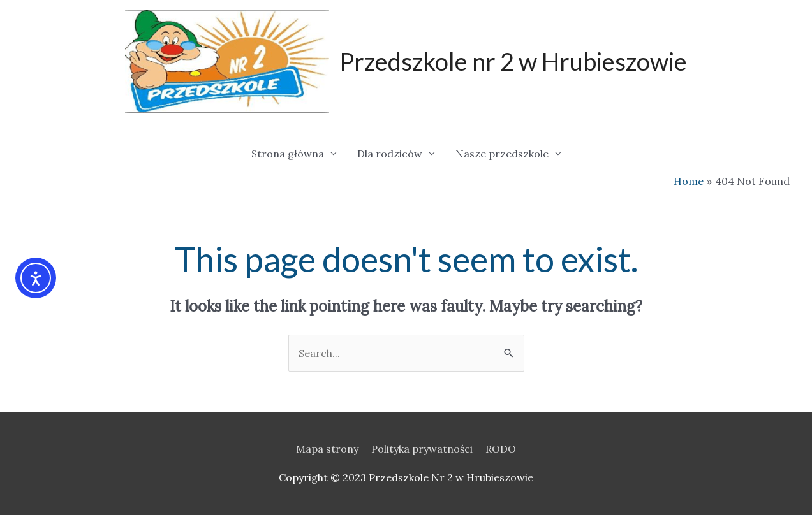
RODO (501, 449)
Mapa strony (327, 449)
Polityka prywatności (422, 449)
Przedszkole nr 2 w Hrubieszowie (513, 61)
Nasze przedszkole (502, 154)
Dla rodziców (390, 154)
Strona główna (288, 154)
